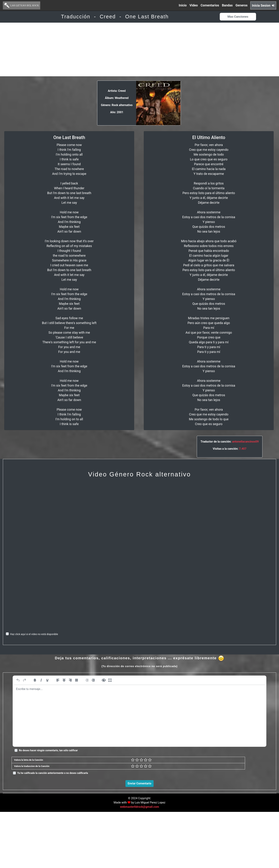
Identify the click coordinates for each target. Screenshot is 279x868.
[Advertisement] (139, 50)
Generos (242, 5)
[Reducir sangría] (87, 680)
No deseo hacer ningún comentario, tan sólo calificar (48, 750)
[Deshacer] (18, 680)
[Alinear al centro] (64, 680)
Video (194, 5)
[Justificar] (77, 680)
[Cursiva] (41, 680)
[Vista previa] (104, 680)
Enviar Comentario (140, 783)
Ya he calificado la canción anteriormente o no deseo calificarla (53, 773)
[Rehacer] (24, 680)
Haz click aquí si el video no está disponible (34, 634)
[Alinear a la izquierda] (58, 680)
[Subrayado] (47, 680)
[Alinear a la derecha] (70, 680)
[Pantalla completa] (110, 680)
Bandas (227, 5)
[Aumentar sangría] (93, 680)
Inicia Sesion (263, 5)
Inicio (183, 5)
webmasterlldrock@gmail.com (139, 863)
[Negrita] (35, 680)
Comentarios (210, 5)
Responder (265, 844)
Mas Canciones (238, 17)
